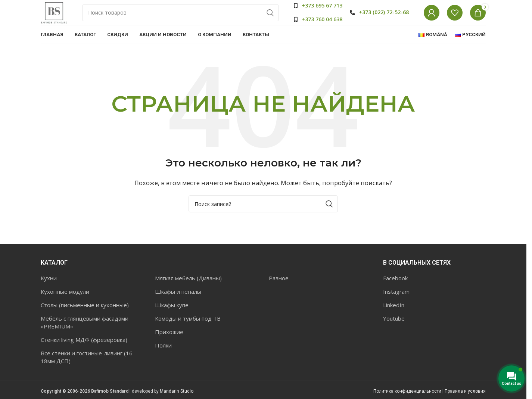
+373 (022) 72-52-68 (384, 18)
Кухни (49, 290)
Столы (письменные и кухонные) (85, 317)
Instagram (396, 303)
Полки (163, 357)
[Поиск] (186, 19)
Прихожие (169, 344)
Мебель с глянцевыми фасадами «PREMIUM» (85, 334)
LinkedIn (394, 317)
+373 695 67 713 (322, 11)
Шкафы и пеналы (178, 303)
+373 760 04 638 (322, 25)
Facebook (395, 290)
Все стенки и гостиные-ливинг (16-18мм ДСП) (88, 369)
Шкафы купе (172, 317)
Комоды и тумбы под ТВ (188, 330)
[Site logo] (59, 18)
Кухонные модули (65, 303)
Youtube (394, 330)
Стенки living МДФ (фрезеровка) (84, 352)
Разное (279, 290)
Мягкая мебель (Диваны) (188, 290)
